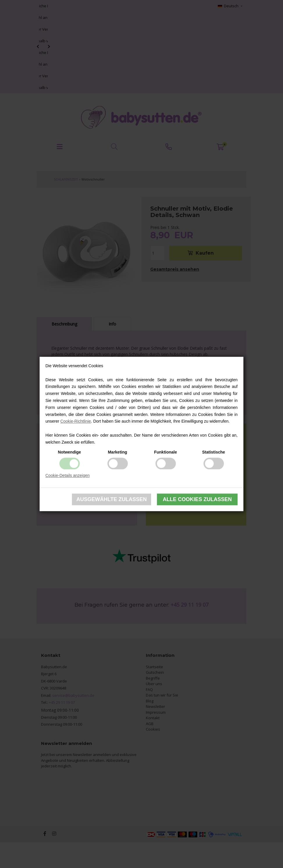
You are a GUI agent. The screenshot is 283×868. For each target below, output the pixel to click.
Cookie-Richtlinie (76, 421)
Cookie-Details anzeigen (68, 475)
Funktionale (166, 452)
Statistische (214, 452)
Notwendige (69, 452)
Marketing (117, 452)
